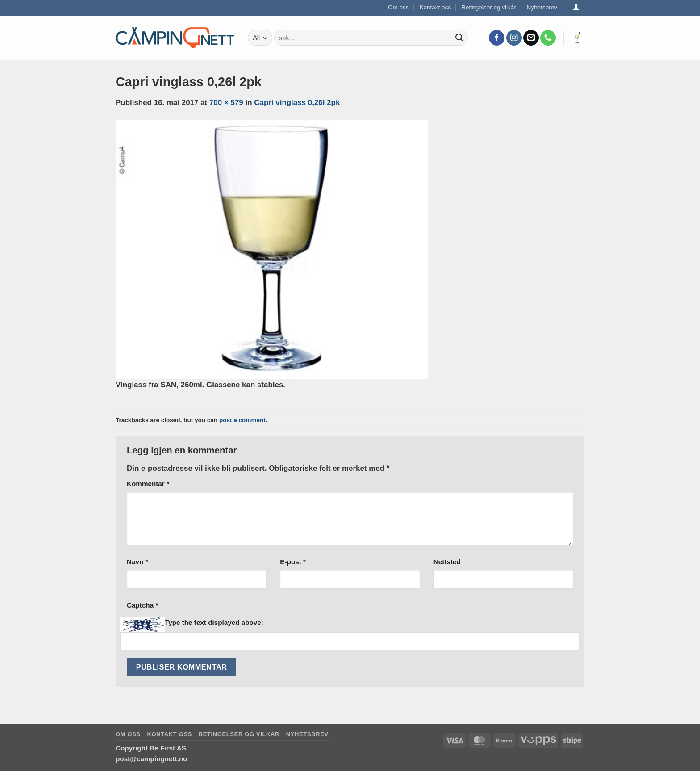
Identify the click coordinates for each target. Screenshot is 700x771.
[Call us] (548, 38)
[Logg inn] (576, 8)
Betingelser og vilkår (489, 7)
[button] (577, 38)
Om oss (398, 7)
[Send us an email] (531, 38)
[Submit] (459, 38)
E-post (293, 562)
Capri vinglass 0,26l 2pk (297, 103)
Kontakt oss (435, 7)
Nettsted (447, 562)
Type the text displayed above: (214, 622)
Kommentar (148, 484)
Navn (137, 562)
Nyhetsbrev (542, 7)
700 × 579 (226, 103)
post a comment (242, 420)
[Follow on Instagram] (514, 38)
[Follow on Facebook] (497, 38)
